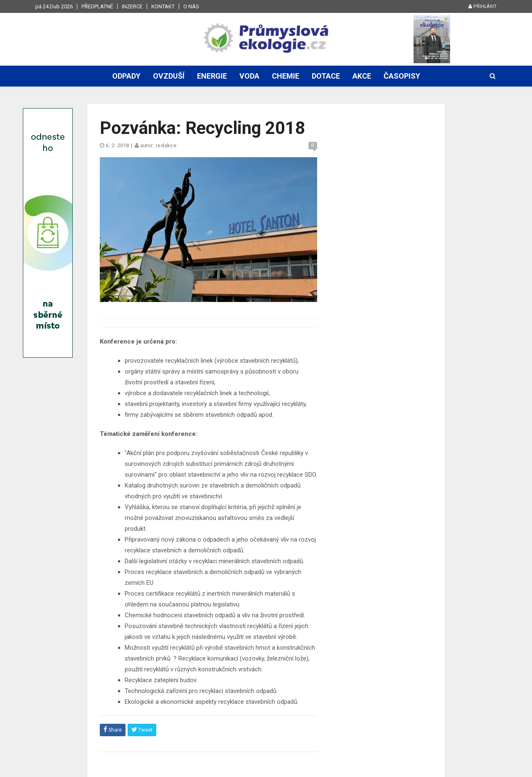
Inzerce (132, 6)
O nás (191, 6)
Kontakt (163, 6)
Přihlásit (483, 6)
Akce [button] (362, 76)
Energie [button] (212, 76)
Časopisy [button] (402, 76)
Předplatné (97, 6)
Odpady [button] (126, 76)
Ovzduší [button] (169, 76)
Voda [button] (249, 76)
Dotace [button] (326, 76)
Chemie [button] (286, 76)
